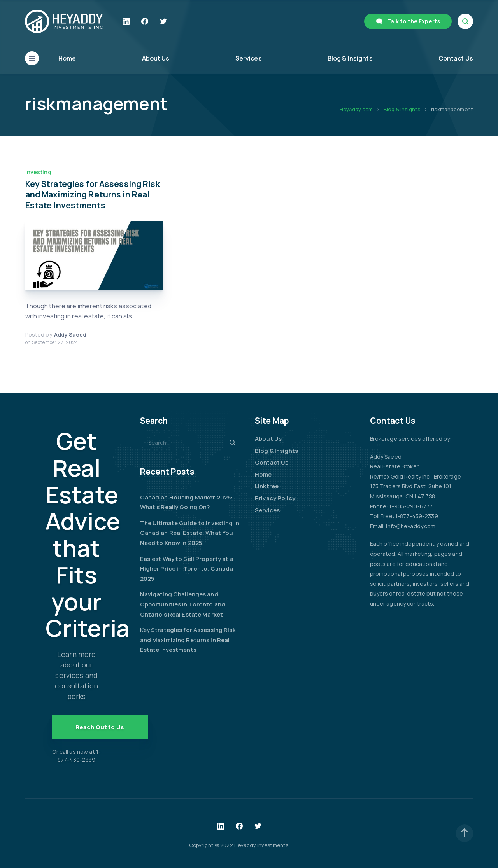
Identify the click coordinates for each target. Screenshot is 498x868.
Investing (38, 172)
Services (249, 58)
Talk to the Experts (414, 21)
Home (67, 58)
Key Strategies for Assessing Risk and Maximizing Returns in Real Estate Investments (93, 195)
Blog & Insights (350, 58)
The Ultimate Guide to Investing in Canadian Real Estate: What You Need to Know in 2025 (190, 533)
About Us (156, 58)
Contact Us (456, 58)
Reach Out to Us (100, 727)
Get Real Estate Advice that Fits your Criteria (88, 534)
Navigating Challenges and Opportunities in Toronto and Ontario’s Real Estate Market (183, 604)
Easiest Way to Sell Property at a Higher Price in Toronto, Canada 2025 (187, 569)
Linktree (267, 486)
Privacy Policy (275, 498)
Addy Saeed (70, 334)
